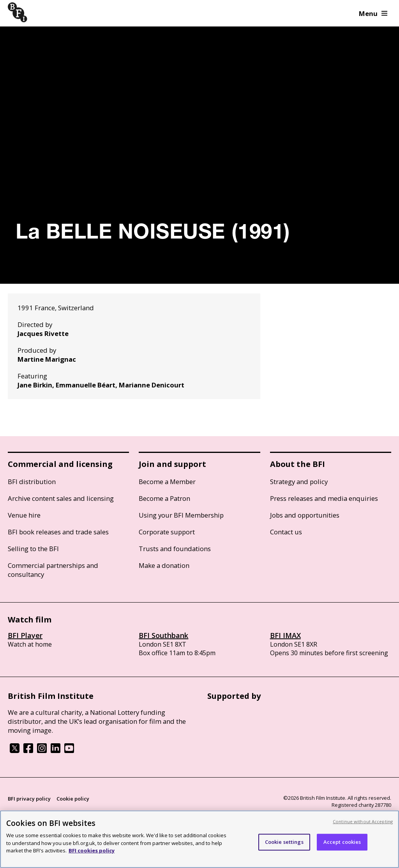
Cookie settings (284, 842)
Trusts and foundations (175, 549)
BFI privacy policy (29, 799)
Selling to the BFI (33, 549)
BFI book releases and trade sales (58, 532)
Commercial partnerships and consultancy (53, 570)
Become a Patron (164, 498)
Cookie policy (73, 799)
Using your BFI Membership (181, 515)
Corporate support (167, 532)
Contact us (286, 532)
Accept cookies (342, 842)
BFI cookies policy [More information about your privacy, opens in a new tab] (92, 850)
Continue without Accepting (363, 821)
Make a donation (164, 565)
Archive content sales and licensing (61, 498)
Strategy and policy (299, 482)
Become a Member (167, 482)
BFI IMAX (285, 635)
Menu (373, 13)
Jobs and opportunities (305, 515)
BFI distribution (32, 482)
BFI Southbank (163, 635)
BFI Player (25, 635)
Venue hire (24, 515)
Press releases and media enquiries (324, 498)
